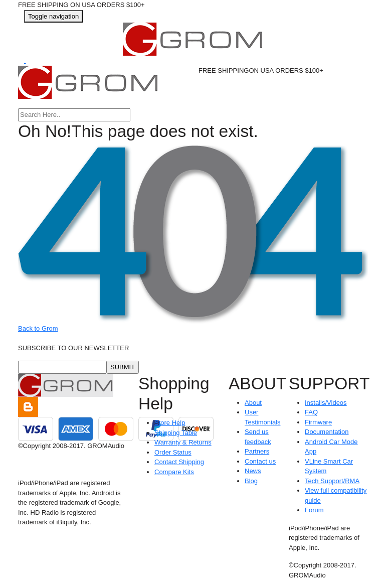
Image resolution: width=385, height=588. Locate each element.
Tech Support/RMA (332, 481)
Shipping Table (176, 433)
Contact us (260, 461)
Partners (257, 451)
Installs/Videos (326, 403)
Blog (251, 481)
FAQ (311, 412)
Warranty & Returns (183, 442)
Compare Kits (174, 472)
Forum (314, 510)
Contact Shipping (179, 462)
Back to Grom (38, 328)
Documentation (327, 432)
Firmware (318, 422)
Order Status (173, 452)
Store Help (170, 423)
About (253, 403)
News (253, 471)
